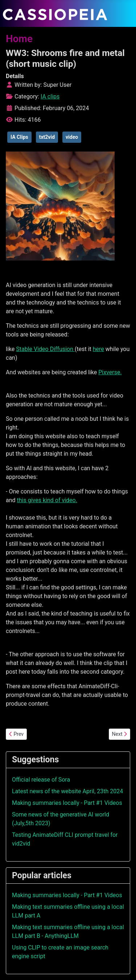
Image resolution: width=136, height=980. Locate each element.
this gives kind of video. (47, 500)
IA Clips (19, 137)
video (72, 137)
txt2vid (47, 137)
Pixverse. (110, 372)
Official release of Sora (41, 780)
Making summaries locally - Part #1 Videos (67, 803)
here (98, 349)
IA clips (50, 96)
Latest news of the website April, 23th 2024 (67, 791)
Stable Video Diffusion (45, 349)
